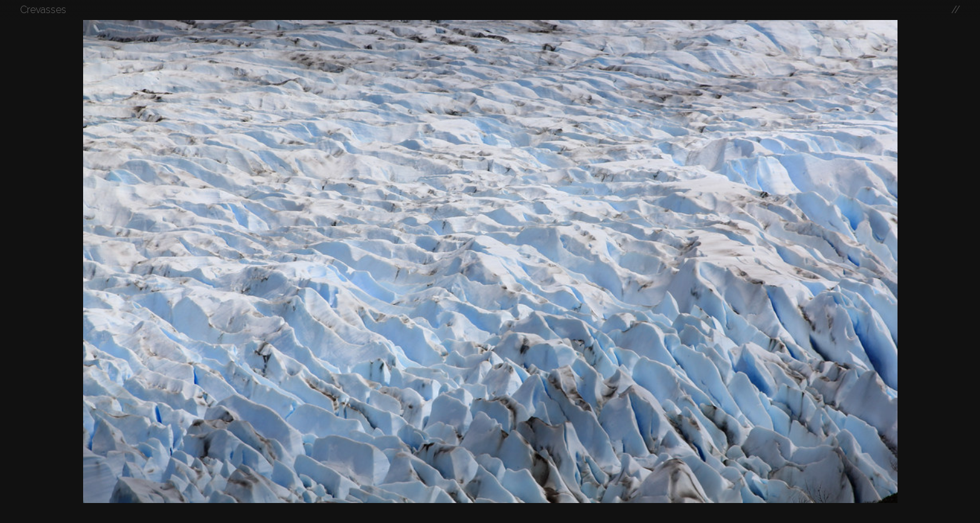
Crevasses (43, 10)
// (956, 10)
